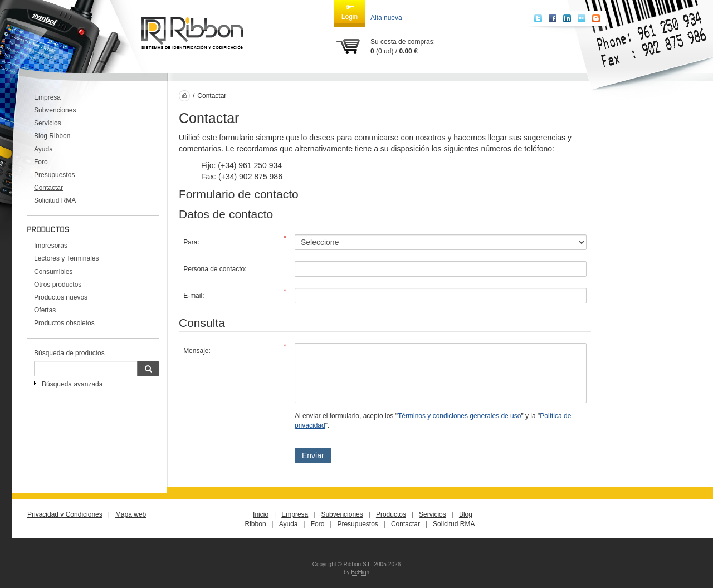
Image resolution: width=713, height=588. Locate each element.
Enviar (313, 455)
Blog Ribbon (52, 136)
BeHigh (360, 572)
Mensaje (196, 351)
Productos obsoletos (64, 323)
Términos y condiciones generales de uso (459, 416)
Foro (41, 162)
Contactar (48, 188)
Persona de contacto (214, 269)
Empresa (47, 97)
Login (350, 12)
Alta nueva (386, 18)
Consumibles (53, 272)
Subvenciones (55, 110)
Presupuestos (54, 175)
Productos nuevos (61, 297)
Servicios (48, 123)
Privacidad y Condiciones (65, 514)
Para (190, 242)
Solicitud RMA (55, 200)
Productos (391, 514)
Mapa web (131, 514)
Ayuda (43, 149)
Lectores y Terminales (67, 258)
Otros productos (58, 285)
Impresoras (51, 246)
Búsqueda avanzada (72, 384)
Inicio (261, 514)
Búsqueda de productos (69, 353)
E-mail (193, 296)
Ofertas (45, 310)
